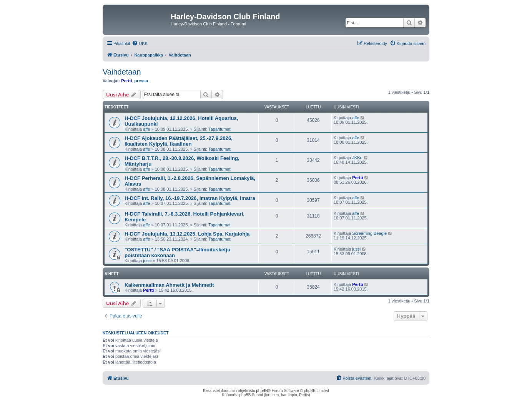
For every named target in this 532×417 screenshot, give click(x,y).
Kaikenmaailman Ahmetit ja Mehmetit (169, 285)
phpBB (262, 391)
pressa (141, 81)
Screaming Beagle (369, 233)
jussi (147, 261)
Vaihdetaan (122, 72)
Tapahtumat (219, 129)
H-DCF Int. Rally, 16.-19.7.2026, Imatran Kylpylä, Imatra (190, 198)
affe (146, 129)
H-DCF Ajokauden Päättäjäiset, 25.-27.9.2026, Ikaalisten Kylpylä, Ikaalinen (179, 141)
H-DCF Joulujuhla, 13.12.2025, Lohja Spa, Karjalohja (187, 234)
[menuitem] (140, 43)
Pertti (126, 81)
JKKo (357, 158)
